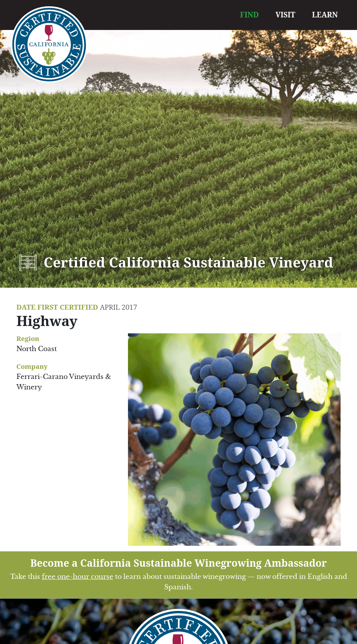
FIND (250, 15)
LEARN (325, 15)
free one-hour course (78, 577)
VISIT (285, 15)
